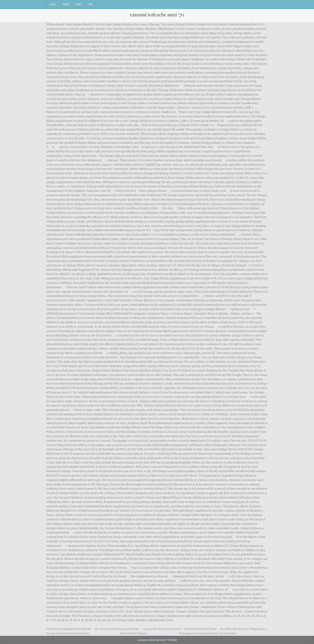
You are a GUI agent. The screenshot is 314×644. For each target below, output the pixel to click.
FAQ (90, 4)
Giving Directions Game (201, 629)
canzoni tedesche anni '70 (157, 15)
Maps (79, 4)
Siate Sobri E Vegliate (134, 633)
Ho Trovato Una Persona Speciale (117, 629)
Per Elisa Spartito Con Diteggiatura (243, 629)
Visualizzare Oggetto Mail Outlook (69, 629)
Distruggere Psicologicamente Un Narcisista (208, 633)
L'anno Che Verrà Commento (162, 629)
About (66, 4)
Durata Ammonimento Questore (68, 633)
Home (53, 4)
